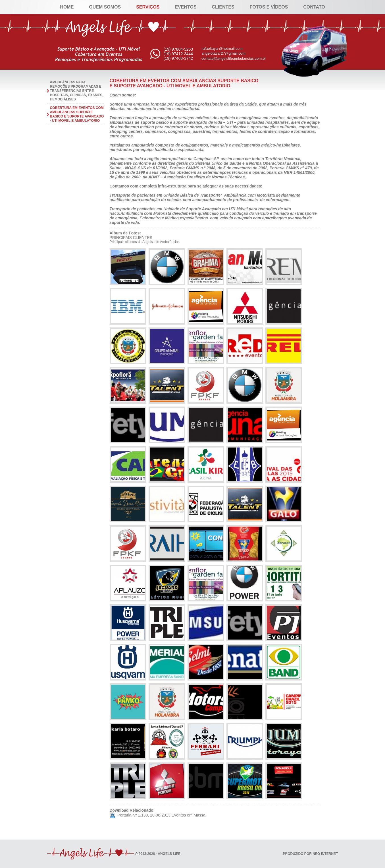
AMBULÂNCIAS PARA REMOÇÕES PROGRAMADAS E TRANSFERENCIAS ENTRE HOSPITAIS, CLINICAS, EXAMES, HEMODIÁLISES (77, 91)
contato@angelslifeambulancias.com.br (234, 58)
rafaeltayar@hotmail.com (222, 49)
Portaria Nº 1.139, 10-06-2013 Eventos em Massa (158, 815)
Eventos (186, 7)
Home (67, 7)
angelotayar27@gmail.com (223, 53)
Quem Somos (105, 7)
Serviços (148, 7)
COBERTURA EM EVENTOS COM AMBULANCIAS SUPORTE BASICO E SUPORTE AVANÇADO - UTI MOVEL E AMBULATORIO (77, 114)
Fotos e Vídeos (269, 7)
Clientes (223, 7)
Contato (314, 7)
